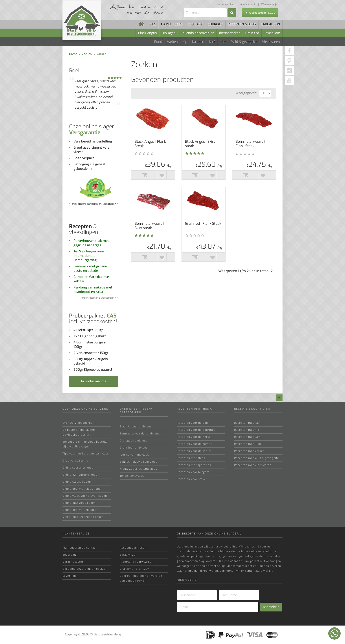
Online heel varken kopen (80, 510)
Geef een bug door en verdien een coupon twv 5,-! (141, 578)
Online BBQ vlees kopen (79, 503)
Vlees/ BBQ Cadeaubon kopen (83, 517)
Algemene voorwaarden (137, 562)
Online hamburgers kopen (81, 475)
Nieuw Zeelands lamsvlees (138, 469)
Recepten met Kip (247, 430)
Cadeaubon (270, 24)
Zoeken (87, 54)
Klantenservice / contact (80, 548)
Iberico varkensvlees (134, 455)
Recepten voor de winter (194, 451)
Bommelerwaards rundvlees (140, 434)
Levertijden (71, 576)
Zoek (232, 13)
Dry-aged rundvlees (134, 441)
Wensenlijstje (269, 4)
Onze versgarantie (75, 461)
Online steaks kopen (77, 482)
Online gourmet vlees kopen (83, 489)
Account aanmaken (133, 548)
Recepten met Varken (249, 451)
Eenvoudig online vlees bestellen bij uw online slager (86, 444)
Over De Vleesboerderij (79, 423)
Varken (172, 42)
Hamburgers (172, 24)
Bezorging (70, 555)
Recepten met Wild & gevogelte (257, 458)
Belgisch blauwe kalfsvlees (139, 462)
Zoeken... (184, 8)
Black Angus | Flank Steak (150, 144)
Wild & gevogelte (244, 42)
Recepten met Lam (247, 437)
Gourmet (215, 24)
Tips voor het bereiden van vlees (86, 454)
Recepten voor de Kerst (194, 437)
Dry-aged (169, 33)
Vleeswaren (271, 42)
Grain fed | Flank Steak (203, 224)
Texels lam (272, 33)
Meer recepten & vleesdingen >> (100, 298)
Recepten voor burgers (193, 472)
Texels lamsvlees (132, 476)
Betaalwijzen (128, 555)
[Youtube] (289, 80)
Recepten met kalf (247, 423)
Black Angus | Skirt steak (200, 144)
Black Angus (148, 33)
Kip (185, 42)
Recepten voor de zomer (194, 444)
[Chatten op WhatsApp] (334, 633)
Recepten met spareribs (194, 465)
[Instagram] (289, 71)
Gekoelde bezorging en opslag (84, 569)
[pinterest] (289, 61)
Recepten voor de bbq (192, 423)
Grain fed (252, 33)
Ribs (153, 24)
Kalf (212, 42)
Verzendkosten (73, 562)
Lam (223, 42)
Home (73, 54)
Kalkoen (198, 42)
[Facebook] (289, 51)
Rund (158, 42)
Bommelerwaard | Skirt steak (149, 226)
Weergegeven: (246, 93)
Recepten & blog (242, 24)
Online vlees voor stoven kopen (85, 496)
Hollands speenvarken (197, 33)
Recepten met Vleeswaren (253, 465)
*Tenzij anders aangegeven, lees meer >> (94, 204)
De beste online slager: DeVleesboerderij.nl (79, 432)
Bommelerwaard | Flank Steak (250, 144)
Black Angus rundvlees (136, 427)
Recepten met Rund (248, 444)
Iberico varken (230, 33)
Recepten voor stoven (192, 479)
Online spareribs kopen (79, 468)
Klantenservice (225, 4)
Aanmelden (271, 607)
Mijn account (247, 4)
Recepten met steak (191, 458)
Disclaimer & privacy (134, 569)
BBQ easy (195, 24)
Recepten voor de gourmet (196, 430)
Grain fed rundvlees (134, 448)
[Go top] (279, 398)
